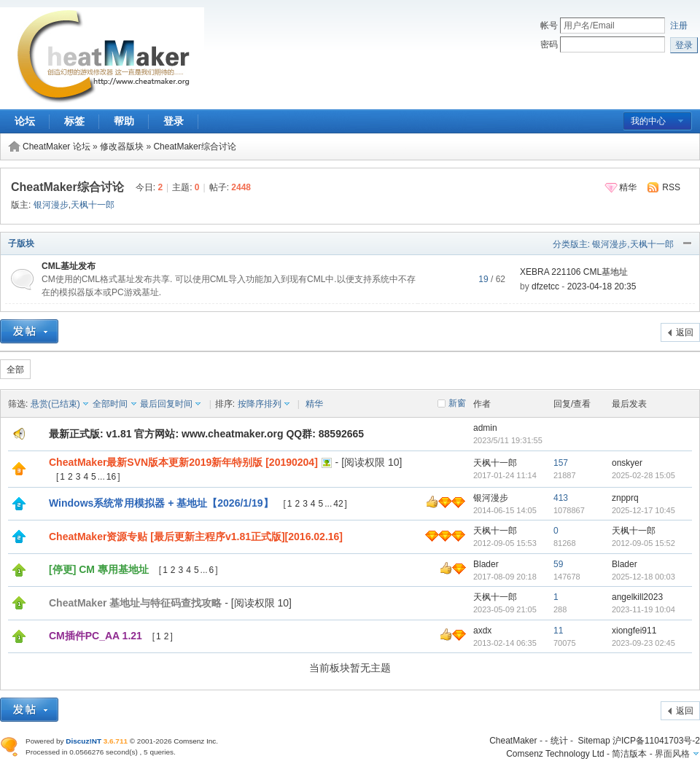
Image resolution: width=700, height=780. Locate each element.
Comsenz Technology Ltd (555, 754)
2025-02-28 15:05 (643, 475)
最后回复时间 (166, 404)
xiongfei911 (634, 631)
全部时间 (110, 404)
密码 (549, 44)
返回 (685, 332)
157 (561, 463)
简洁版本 (629, 754)
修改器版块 (122, 147)
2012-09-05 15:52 (643, 543)
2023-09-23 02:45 (643, 643)
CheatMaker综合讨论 (194, 147)
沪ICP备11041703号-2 (656, 741)
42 (338, 504)
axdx (482, 631)
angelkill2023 (637, 597)
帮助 (124, 121)
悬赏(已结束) (55, 404)
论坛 (25, 121)
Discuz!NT (83, 741)
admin (485, 428)
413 (561, 498)
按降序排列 (260, 404)
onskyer (627, 463)
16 (111, 477)
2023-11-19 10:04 (643, 609)
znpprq (625, 498)
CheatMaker (513, 741)
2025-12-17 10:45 (643, 510)
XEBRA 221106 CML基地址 (574, 272)
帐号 (549, 26)
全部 (15, 370)
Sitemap (594, 741)
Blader (486, 564)
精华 (628, 187)
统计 (559, 741)
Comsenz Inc (195, 741)
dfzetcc (545, 286)
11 (558, 631)
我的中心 (648, 121)
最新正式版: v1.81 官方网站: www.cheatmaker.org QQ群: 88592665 (206, 434)
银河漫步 (51, 205)
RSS (671, 187)
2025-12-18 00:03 (643, 577)
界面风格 (672, 754)
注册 (679, 26)
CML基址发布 (69, 266)
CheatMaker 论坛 (57, 147)
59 (558, 564)
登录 (174, 121)
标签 (74, 121)
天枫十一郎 (93, 205)
